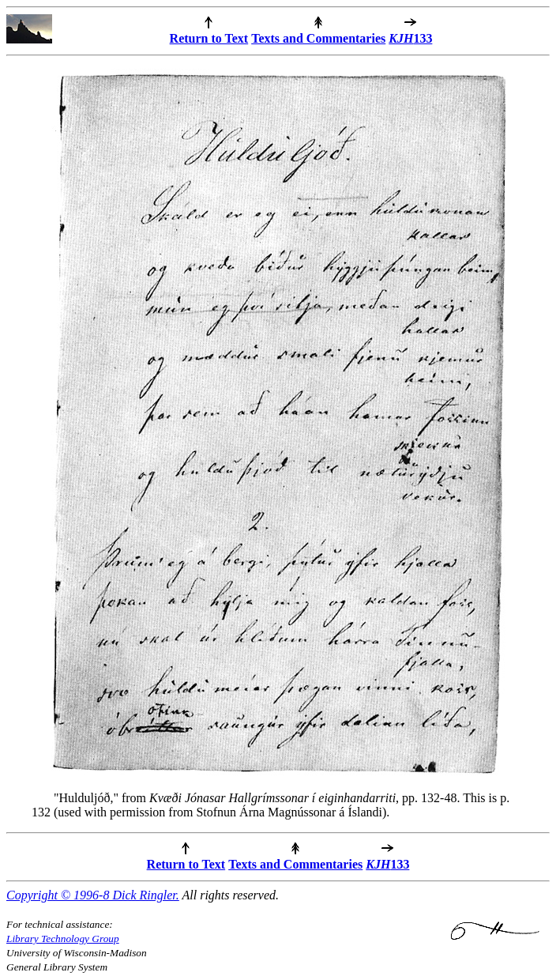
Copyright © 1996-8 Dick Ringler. (93, 895)
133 (410, 38)
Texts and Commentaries (318, 38)
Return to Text (209, 38)
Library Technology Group (63, 939)
